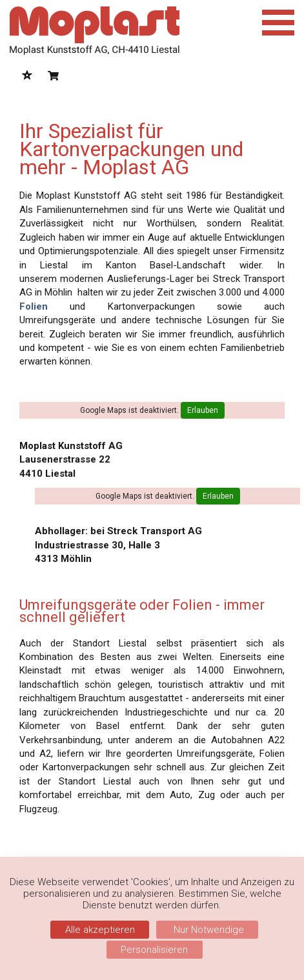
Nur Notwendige (208, 930)
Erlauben (203, 410)
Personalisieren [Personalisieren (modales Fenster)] (154, 950)
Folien (34, 306)
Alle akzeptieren (100, 930)
